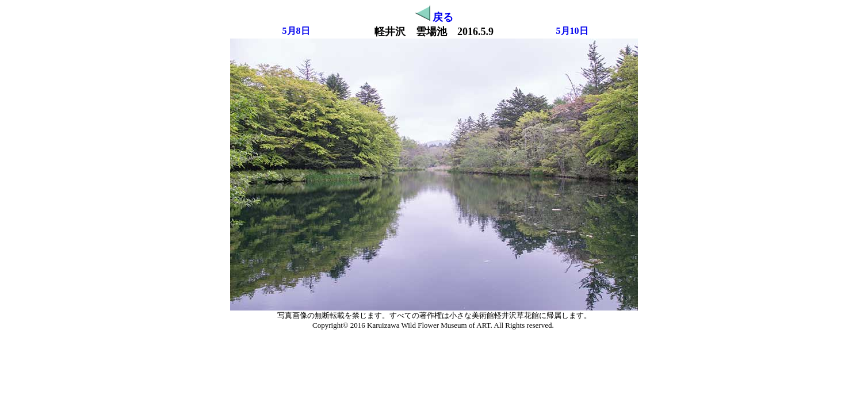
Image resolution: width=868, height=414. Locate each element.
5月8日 (296, 31)
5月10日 (572, 31)
